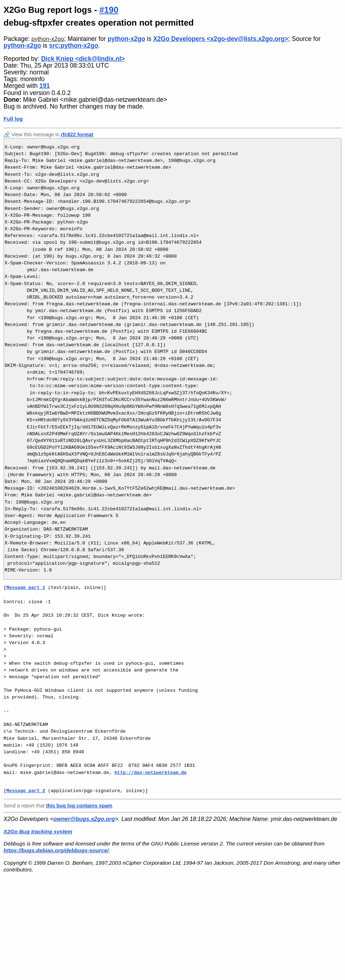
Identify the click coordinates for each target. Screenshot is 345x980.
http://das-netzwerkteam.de (151, 773)
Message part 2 (26, 791)
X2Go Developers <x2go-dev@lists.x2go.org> (221, 39)
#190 (109, 10)
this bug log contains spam (79, 806)
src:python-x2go (74, 46)
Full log (13, 119)
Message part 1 (26, 588)
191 (45, 86)
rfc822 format (77, 135)
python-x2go (48, 39)
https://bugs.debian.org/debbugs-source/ (56, 850)
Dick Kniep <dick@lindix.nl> (83, 59)
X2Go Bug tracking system (38, 831)
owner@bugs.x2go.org (84, 819)
